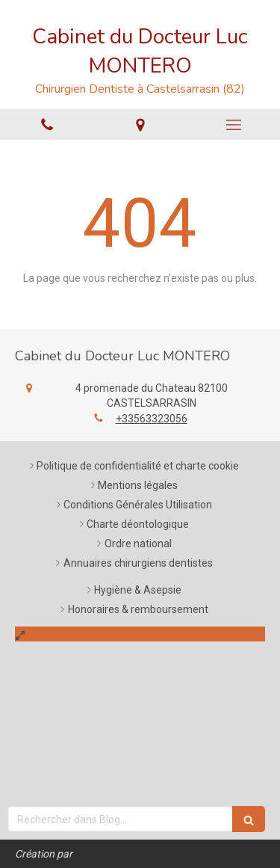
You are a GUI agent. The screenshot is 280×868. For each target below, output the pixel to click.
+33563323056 (152, 419)
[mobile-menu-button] (233, 125)
